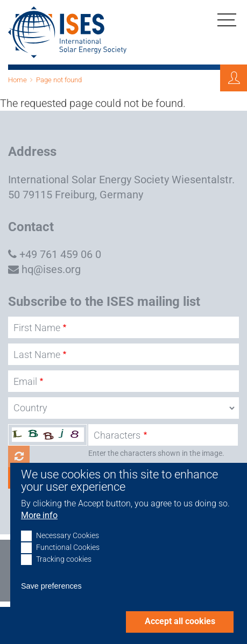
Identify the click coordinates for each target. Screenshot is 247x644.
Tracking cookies (64, 572)
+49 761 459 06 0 (60, 254)
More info (39, 528)
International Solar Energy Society (89, 180)
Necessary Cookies (68, 549)
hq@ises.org (51, 269)
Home (17, 80)
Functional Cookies (68, 560)
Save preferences (51, 599)
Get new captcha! (19, 456)
